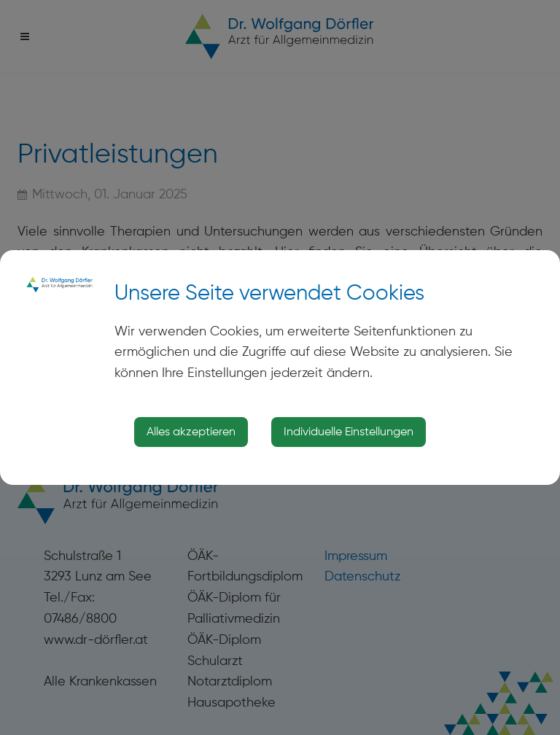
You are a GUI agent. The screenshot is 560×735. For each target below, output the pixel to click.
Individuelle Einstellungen (349, 431)
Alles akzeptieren (191, 431)
